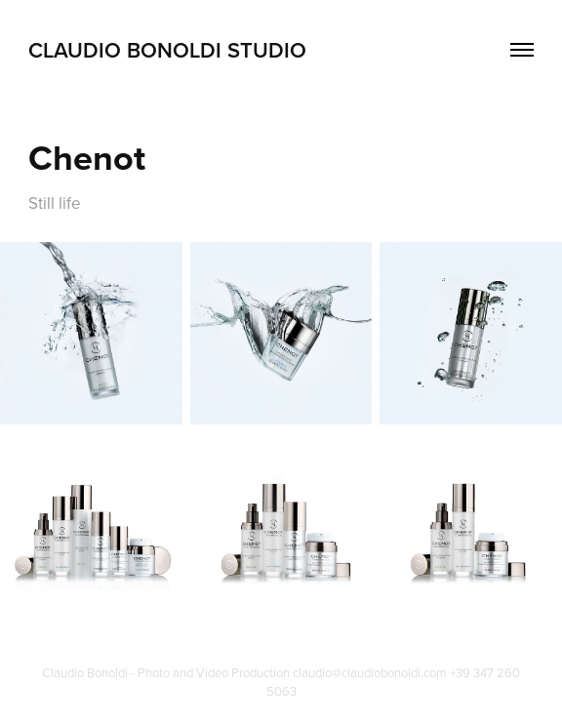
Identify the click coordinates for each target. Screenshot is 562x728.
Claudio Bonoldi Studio (167, 50)
